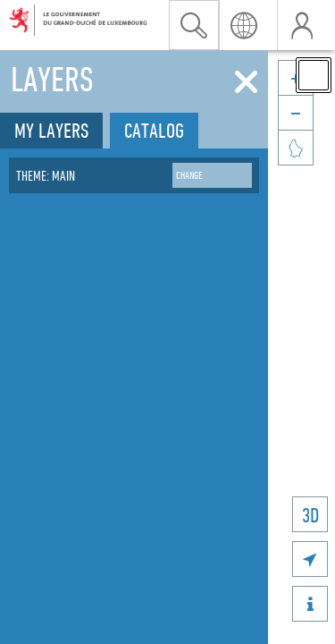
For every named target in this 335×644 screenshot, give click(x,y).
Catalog (154, 130)
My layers (51, 130)
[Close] (246, 82)
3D (310, 515)
